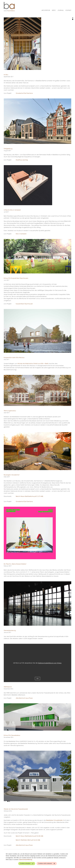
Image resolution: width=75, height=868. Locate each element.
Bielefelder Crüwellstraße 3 (55, 820)
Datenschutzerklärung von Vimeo (50, 663)
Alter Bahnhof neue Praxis (24, 698)
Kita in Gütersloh (21, 234)
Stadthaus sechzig (22, 160)
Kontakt (68, 10)
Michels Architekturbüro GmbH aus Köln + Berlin (33, 363)
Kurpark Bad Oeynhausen (24, 304)
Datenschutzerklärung (25, 860)
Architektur (46, 10)
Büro (54, 10)
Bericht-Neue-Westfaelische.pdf (29, 496)
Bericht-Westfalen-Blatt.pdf (28, 840)
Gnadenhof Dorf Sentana (24, 93)
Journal (61, 10)
